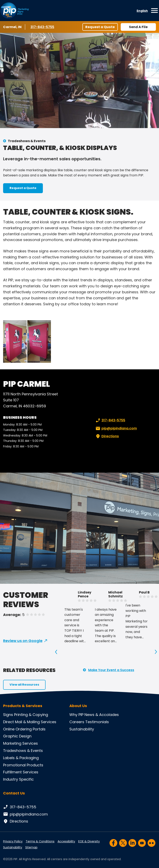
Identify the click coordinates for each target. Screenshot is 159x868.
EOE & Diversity (89, 841)
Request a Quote (100, 27)
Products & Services (23, 706)
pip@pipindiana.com (116, 428)
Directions (107, 436)
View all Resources (24, 685)
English (142, 11)
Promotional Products (23, 765)
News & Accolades (102, 715)
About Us (78, 706)
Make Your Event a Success (111, 670)
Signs (8, 715)
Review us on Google (23, 641)
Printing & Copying (31, 715)
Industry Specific (18, 779)
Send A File (138, 27)
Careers (77, 722)
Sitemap (31, 847)
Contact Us (14, 793)
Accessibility (66, 841)
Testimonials (97, 722)
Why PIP (76, 715)
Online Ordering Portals (24, 729)
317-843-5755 (43, 27)
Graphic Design (17, 736)
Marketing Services (20, 743)
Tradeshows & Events (27, 141)
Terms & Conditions (40, 841)
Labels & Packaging (21, 758)
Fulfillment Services (21, 772)
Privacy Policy (13, 841)
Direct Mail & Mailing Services (30, 722)
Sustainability (82, 729)
